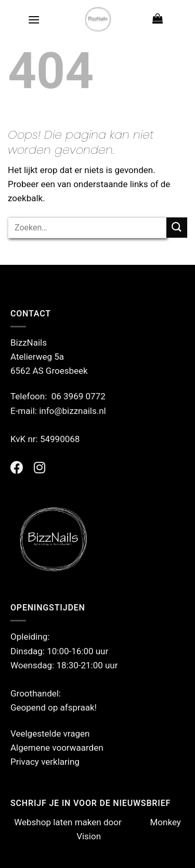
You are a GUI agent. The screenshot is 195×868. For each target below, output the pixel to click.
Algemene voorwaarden (57, 748)
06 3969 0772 (79, 396)
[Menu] (34, 20)
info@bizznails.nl (74, 411)
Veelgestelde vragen (50, 733)
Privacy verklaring (45, 762)
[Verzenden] (177, 228)
